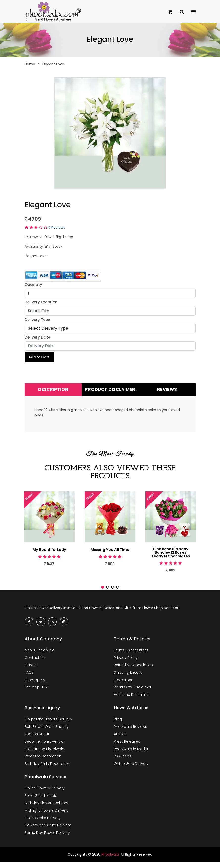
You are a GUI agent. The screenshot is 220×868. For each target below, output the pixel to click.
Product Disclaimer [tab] (110, 390)
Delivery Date (37, 337)
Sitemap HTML (37, 693)
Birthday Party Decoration (47, 769)
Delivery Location (41, 302)
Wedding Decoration (43, 762)
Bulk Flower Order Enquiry (47, 732)
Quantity (33, 285)
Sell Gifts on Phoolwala (45, 754)
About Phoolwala (40, 656)
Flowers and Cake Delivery (48, 831)
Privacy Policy (126, 663)
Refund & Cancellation (133, 671)
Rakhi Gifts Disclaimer (133, 693)
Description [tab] (53, 390)
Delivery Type (37, 320)
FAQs (29, 678)
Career (31, 671)
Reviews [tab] (167, 390)
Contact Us (35, 663)
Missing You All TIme (110, 550)
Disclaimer (123, 685)
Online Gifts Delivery (131, 769)
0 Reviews (57, 228)
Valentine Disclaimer (132, 700)
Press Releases (127, 747)
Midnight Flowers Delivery (47, 816)
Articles (120, 740)
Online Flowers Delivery (45, 794)
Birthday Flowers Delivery (46, 809)
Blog (118, 725)
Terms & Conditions (131, 656)
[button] (103, 593)
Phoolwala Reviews (130, 732)
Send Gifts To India (41, 801)
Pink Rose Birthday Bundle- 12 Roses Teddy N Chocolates (171, 556)
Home (30, 64)
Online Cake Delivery (43, 823)
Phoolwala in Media (131, 754)
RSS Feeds (123, 762)
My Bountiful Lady (49, 550)
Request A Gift (37, 740)
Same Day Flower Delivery (47, 838)
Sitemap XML (36, 685)
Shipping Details (128, 678)
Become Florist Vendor (45, 747)
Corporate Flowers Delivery (48, 725)
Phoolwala (110, 860)
